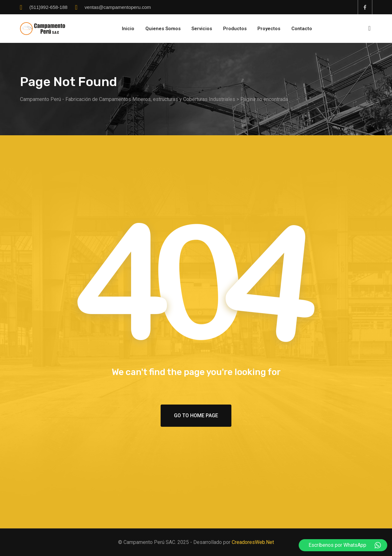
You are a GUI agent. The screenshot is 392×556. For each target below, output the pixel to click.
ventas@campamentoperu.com (118, 7)
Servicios (202, 29)
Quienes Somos (163, 29)
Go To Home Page (196, 415)
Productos (235, 29)
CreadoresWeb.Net (253, 542)
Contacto (302, 29)
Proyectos (269, 29)
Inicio (128, 29)
